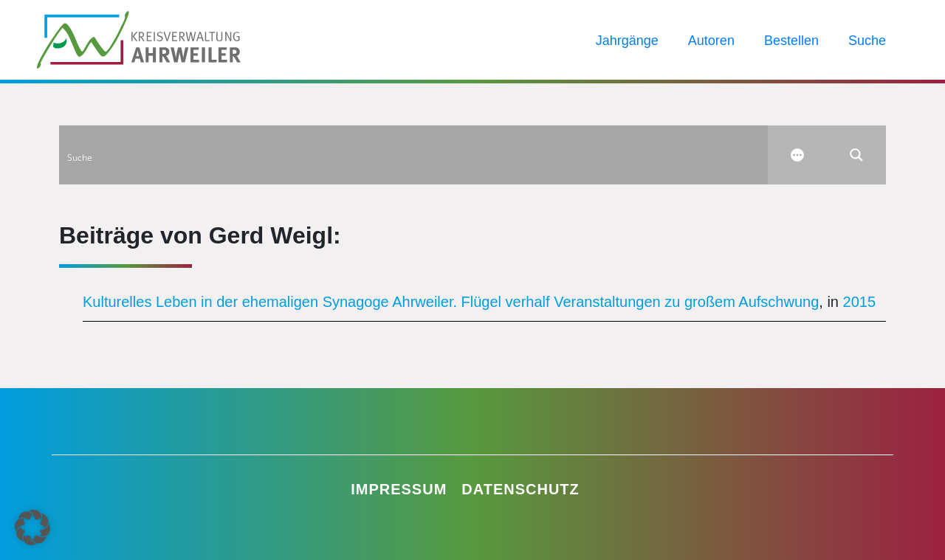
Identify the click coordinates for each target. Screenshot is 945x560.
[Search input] (414, 155)
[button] (32, 528)
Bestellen (791, 41)
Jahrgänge (627, 41)
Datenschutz (520, 489)
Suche (867, 41)
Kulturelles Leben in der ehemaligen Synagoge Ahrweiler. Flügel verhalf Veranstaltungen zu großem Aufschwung (451, 302)
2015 (860, 302)
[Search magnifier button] (856, 155)
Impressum (399, 489)
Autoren (711, 41)
